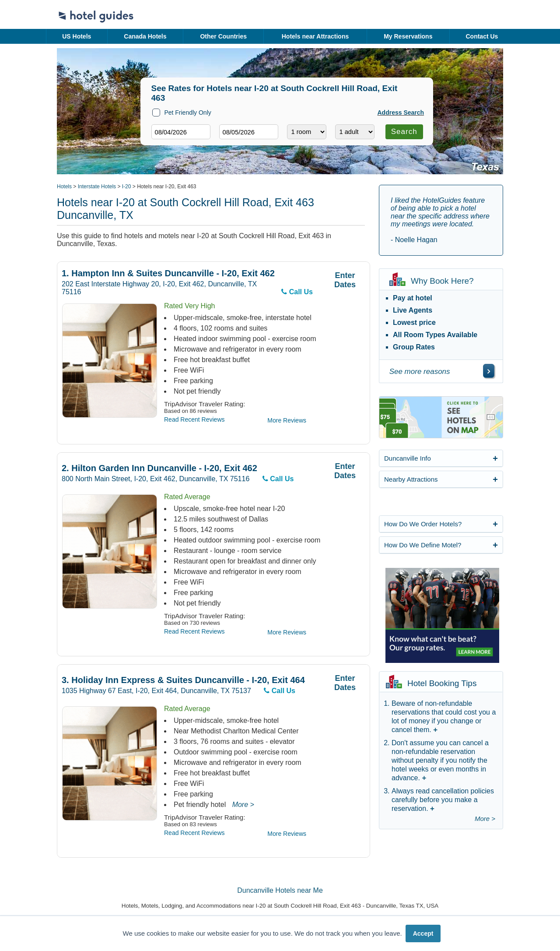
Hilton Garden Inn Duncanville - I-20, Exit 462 (159, 468)
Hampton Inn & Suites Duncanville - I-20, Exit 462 (168, 273)
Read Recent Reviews (194, 419)
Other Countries (223, 36)
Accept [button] (423, 933)
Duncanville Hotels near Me (280, 890)
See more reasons (420, 372)
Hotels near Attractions (315, 36)
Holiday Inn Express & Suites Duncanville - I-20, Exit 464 (183, 680)
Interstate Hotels (97, 187)
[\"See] (489, 371)
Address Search (401, 113)
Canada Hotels (145, 36)
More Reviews (287, 420)
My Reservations (408, 36)
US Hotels (77, 36)
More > (243, 805)
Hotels (64, 187)
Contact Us (482, 36)
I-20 (127, 187)
